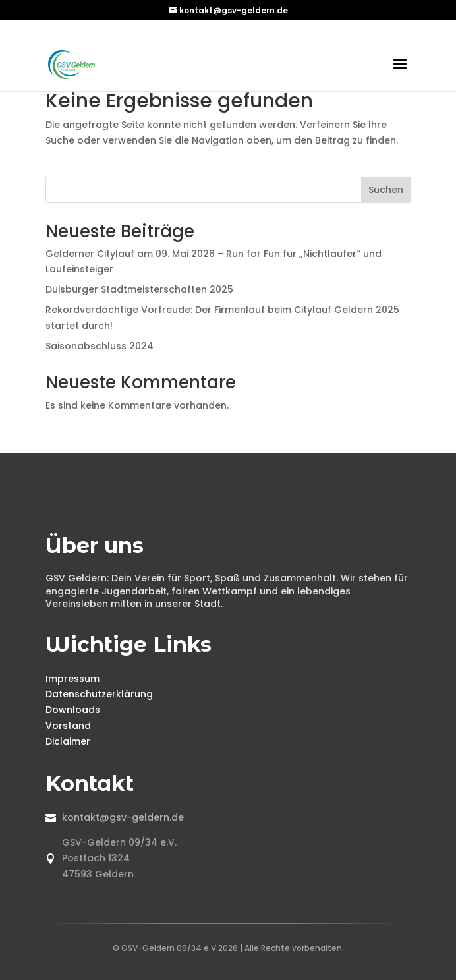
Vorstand (68, 726)
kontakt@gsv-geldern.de (123, 817)
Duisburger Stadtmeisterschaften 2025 (139, 289)
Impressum (72, 679)
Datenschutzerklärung (99, 694)
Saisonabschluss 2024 (100, 346)
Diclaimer (68, 741)
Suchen (386, 190)
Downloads (73, 710)
